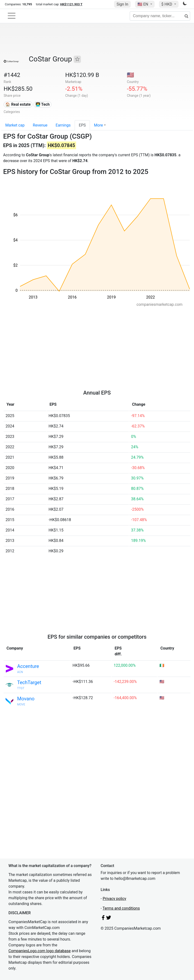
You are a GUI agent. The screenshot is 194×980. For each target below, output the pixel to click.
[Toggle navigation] (12, 16)
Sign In (122, 4)
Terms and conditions (121, 908)
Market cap (15, 125)
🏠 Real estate (18, 104)
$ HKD (167, 4)
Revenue (40, 125)
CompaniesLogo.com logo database (40, 951)
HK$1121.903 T (71, 4)
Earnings (63, 125)
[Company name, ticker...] (160, 16)
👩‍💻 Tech (43, 104)
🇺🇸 (143, 4)
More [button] (98, 125)
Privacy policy (115, 899)
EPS (82, 125)
